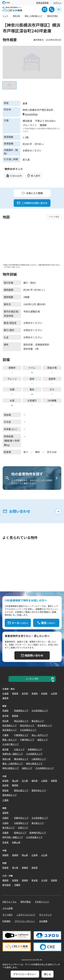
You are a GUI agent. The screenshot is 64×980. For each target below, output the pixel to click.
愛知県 (5, 790)
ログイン (58, 3)
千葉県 (5, 735)
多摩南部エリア (35, 749)
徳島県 (5, 868)
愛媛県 (25, 868)
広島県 (35, 855)
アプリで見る (54, 217)
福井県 (35, 781)
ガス (52, 389)
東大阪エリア (38, 823)
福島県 (5, 698)
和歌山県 (16, 842)
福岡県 (5, 880)
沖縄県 (17, 885)
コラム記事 (8, 908)
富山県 (15, 781)
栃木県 (5, 716)
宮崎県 (54, 880)
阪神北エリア (20, 833)
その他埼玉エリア (28, 730)
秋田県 (44, 693)
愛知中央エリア (39, 790)
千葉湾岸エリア (21, 735)
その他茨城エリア (40, 710)
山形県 (54, 693)
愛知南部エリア (10, 795)
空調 (12, 389)
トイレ (32, 368)
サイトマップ (45, 915)
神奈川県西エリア (11, 768)
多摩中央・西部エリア (13, 754)
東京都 (5, 749)
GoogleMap (30, 114)
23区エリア (19, 749)
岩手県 (25, 693)
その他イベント (42, 902)
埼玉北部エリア (21, 721)
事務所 (12, 368)
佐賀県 (15, 880)
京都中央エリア (21, 818)
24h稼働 (52, 400)
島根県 (15, 855)
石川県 (25, 781)
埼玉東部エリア (45, 725)
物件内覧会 (26, 902)
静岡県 (15, 785)
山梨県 (44, 781)
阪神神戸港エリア (38, 833)
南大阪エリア (9, 828)
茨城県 (5, 710)
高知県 (35, 868)
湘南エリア (27, 768)
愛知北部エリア (21, 790)
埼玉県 (5, 721)
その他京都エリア (40, 818)
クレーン (12, 379)
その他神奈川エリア (45, 768)
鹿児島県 (6, 885)
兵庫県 (5, 833)
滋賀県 (5, 813)
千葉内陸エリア (27, 740)
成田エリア (43, 740)
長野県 (54, 781)
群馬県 (15, 716)
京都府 (5, 818)
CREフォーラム (9, 902)
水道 (12, 400)
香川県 (15, 868)
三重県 (5, 800)
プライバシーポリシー (25, 921)
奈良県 (5, 842)
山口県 (44, 855)
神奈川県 (6, 759)
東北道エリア (38, 721)
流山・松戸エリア (40, 735)
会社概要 (43, 921)
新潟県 (5, 781)
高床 (32, 379)
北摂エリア (23, 828)
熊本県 (35, 880)
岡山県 (25, 855)
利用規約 (6, 921)
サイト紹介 (8, 915)
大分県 (44, 880)
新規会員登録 (42, 3)
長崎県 (25, 880)
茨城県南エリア (21, 710)
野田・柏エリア (10, 740)
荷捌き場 (52, 368)
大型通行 (32, 400)
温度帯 (52, 379)
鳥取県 (5, 855)
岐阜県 (5, 785)
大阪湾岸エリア (21, 823)
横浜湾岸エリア (21, 759)
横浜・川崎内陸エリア (13, 763)
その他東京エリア (34, 754)
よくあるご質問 (32, 679)
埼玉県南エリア (10, 730)
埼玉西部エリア (10, 725)
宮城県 (35, 693)
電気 (32, 389)
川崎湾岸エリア (39, 759)
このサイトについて (26, 915)
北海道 (5, 693)
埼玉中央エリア (27, 725)
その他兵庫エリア (34, 837)
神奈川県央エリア (34, 763)
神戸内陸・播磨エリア (13, 837)
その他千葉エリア (11, 744)
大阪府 (5, 823)
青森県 (15, 693)
